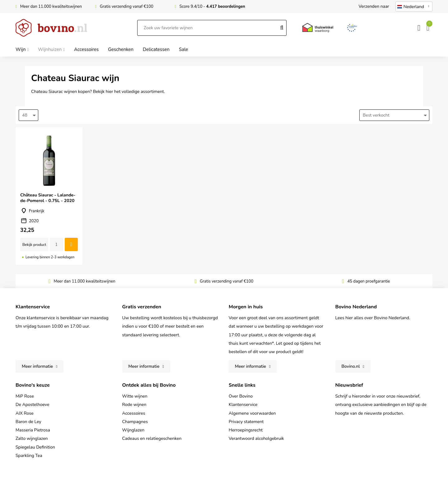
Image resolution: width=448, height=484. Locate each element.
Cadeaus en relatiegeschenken (152, 438)
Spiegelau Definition (35, 447)
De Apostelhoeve (32, 405)
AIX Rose (25, 413)
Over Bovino (241, 396)
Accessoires (134, 413)
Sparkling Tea (29, 456)
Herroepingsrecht (246, 430)
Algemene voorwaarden (252, 413)
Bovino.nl (351, 366)
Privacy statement (246, 422)
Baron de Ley (28, 422)
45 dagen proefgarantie (369, 281)
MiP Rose (25, 396)
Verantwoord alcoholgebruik (256, 438)
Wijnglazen (133, 430)
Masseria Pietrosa (33, 430)
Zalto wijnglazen (32, 438)
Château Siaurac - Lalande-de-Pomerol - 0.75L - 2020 (49, 196)
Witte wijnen (135, 396)
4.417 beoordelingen (226, 7)
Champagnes (135, 422)
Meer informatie (37, 366)
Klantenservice (243, 405)
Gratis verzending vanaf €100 (127, 7)
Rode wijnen (134, 405)
